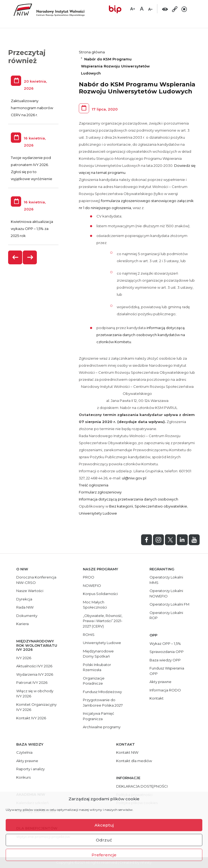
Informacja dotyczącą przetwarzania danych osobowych (129, 499)
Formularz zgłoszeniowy (100, 492)
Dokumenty (27, 616)
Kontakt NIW (127, 752)
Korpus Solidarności (100, 594)
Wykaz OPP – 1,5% (165, 643)
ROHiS (89, 635)
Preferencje (104, 855)
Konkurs (23, 777)
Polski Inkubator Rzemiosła (97, 667)
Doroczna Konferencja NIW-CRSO (36, 580)
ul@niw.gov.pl (134, 478)
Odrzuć (104, 840)
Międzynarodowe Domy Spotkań (98, 654)
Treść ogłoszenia (94, 485)
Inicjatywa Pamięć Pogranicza (98, 716)
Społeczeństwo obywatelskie (161, 506)
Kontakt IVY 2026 (31, 718)
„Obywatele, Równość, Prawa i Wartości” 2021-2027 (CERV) (103, 621)
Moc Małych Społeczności (95, 605)
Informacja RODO (165, 690)
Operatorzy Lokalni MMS (166, 580)
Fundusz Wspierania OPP (167, 671)
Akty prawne (160, 682)
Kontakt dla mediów (134, 761)
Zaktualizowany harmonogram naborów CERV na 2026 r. (32, 108)
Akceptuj (104, 825)
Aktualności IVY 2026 (34, 666)
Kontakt (157, 698)
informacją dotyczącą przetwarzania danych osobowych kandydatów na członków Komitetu (141, 335)
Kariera (22, 624)
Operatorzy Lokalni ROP (166, 615)
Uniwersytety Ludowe (98, 513)
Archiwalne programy (102, 727)
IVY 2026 (24, 658)
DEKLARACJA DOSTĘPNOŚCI (142, 786)
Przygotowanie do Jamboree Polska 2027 (103, 703)
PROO (89, 577)
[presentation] (15, 257)
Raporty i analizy (30, 769)
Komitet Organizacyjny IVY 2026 (36, 707)
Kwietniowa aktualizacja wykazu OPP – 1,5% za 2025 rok (32, 229)
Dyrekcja (24, 599)
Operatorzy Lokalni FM (169, 604)
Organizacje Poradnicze (94, 681)
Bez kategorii (121, 506)
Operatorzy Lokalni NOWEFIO (166, 593)
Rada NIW (25, 607)
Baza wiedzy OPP (165, 660)
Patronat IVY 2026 (32, 682)
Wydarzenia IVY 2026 (35, 674)
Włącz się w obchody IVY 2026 (35, 694)
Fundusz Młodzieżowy (102, 692)
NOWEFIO (92, 586)
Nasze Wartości (30, 591)
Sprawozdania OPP (167, 652)
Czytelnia (24, 752)
